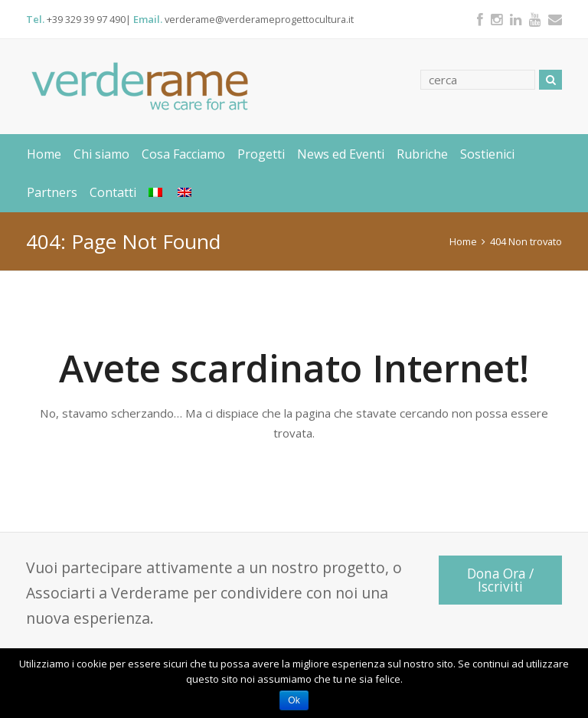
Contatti (113, 192)
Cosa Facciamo (183, 154)
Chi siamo (101, 154)
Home (44, 154)
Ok (294, 700)
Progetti (261, 154)
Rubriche (422, 154)
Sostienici (487, 154)
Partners (52, 192)
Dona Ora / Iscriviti (500, 580)
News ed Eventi (341, 154)
